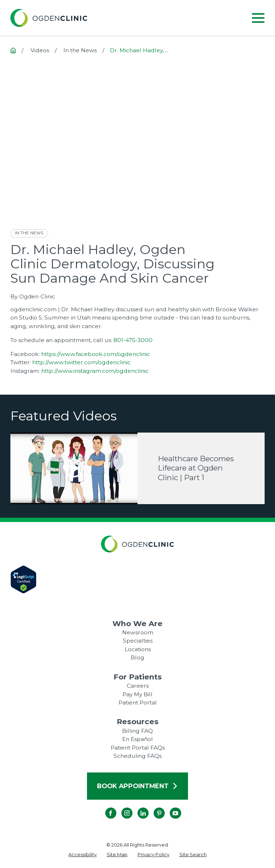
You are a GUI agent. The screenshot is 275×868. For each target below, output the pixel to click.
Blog (137, 657)
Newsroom (138, 632)
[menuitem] (83, 855)
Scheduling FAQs (137, 756)
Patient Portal (138, 703)
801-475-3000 (133, 340)
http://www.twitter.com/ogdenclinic (81, 362)
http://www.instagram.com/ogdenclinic (95, 371)
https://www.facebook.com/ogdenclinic (96, 354)
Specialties (138, 641)
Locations (138, 649)
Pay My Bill (137, 694)
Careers (138, 686)
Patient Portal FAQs (138, 748)
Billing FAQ (137, 731)
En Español (137, 739)
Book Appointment (137, 786)
